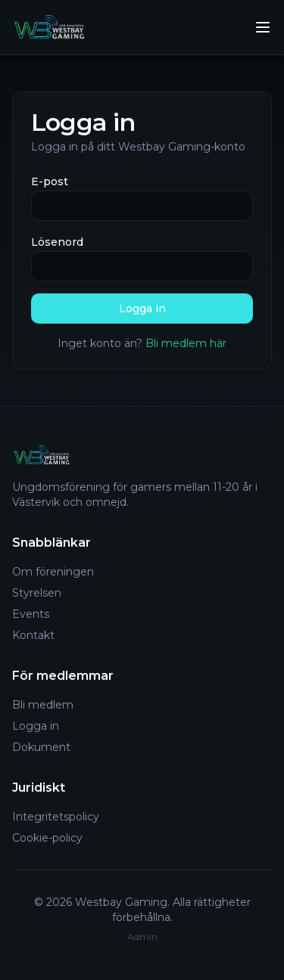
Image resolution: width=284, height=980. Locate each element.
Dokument (41, 747)
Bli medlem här (186, 343)
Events (31, 614)
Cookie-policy (47, 838)
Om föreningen (53, 572)
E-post (50, 181)
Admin (142, 937)
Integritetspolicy (56, 817)
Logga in (142, 309)
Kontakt (33, 635)
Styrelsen (37, 593)
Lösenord (57, 242)
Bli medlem (43, 705)
